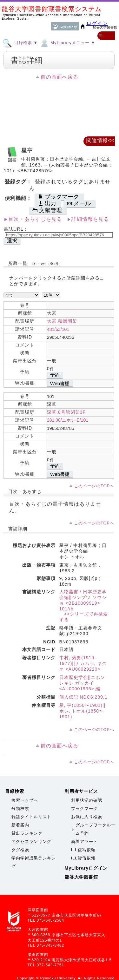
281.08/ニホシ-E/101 (68, 420)
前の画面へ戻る (60, 77)
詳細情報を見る (90, 219)
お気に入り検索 (87, 817)
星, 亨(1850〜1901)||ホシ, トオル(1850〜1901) (83, 711)
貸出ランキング (27, 833)
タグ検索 (20, 850)
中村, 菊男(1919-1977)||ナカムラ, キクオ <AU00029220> (83, 663)
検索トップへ (25, 800)
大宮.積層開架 (62, 321)
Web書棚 (60, 383)
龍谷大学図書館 (81, 877)
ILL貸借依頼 (83, 858)
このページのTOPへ (94, 486)
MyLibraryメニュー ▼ (67, 43)
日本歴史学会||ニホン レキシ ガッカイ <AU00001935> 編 (82, 683)
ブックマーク (84, 809)
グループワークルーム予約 (96, 829)
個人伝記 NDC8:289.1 (83, 697)
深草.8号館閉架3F (66, 412)
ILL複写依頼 (83, 850)
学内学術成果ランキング (34, 862)
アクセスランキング (31, 842)
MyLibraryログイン (86, 868)
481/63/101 (58, 329)
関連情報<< (100, 140)
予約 (55, 375)
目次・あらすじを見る (35, 219)
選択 (12, 241)
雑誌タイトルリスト (31, 817)
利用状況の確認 (87, 800)
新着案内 (20, 825)
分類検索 (20, 809)
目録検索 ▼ (20, 43)
